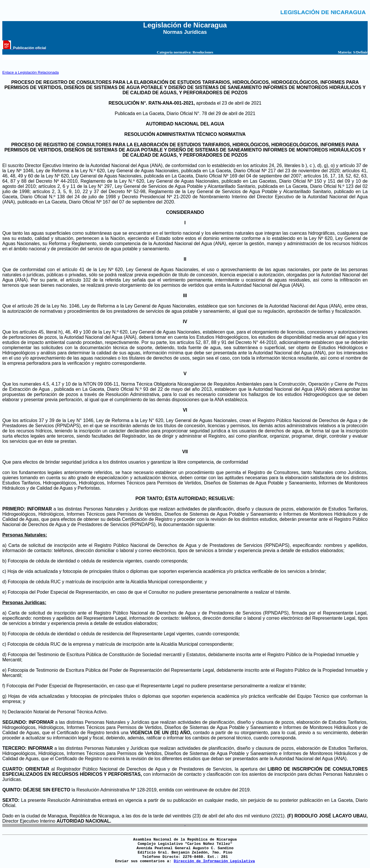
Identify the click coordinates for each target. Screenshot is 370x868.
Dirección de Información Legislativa (214, 861)
